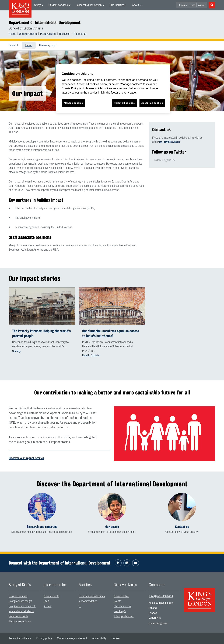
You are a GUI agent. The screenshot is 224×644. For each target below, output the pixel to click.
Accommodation (88, 601)
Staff (192, 5)
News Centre (121, 596)
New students (52, 596)
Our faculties (117, 5)
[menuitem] (39, 5)
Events (117, 601)
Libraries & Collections (92, 596)
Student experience (20, 622)
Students (182, 5)
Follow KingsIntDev (165, 160)
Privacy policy (44, 638)
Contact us (80, 34)
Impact (29, 45)
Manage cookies (73, 103)
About (136, 5)
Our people (112, 527)
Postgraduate (48, 34)
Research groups (48, 45)
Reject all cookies (124, 103)
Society (16, 351)
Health (86, 356)
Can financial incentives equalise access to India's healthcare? (111, 333)
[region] (113, 89)
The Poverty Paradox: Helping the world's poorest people (41, 333)
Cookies (116, 638)
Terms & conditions (20, 638)
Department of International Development (45, 22)
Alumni (202, 5)
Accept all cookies (152, 103)
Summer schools (18, 616)
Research (65, 34)
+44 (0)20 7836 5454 (161, 596)
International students (21, 611)
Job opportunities (124, 616)
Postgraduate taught (20, 601)
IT (80, 606)
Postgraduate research (22, 606)
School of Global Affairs (26, 28)
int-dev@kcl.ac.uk (170, 142)
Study (37, 5)
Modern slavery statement (72, 638)
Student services (58, 5)
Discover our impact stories (26, 458)
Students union (122, 606)
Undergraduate (28, 34)
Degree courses (18, 596)
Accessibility (99, 638)
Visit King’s (120, 611)
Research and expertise (42, 527)
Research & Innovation (89, 5)
